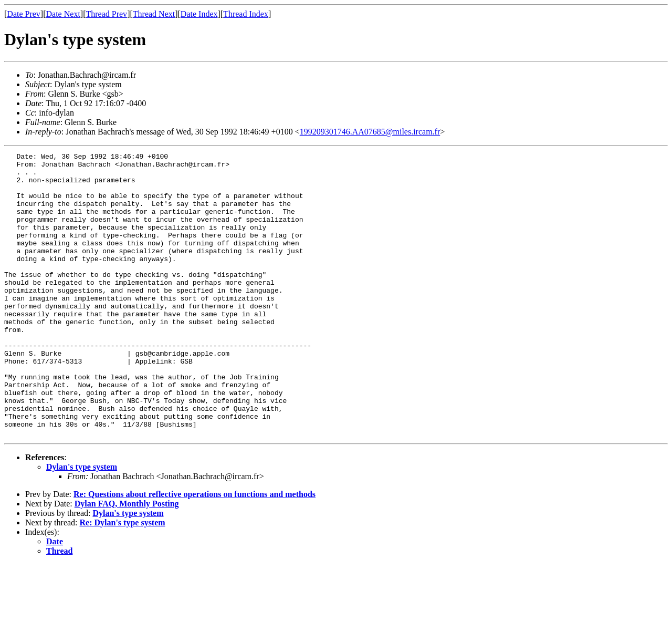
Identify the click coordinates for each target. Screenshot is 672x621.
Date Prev (24, 14)
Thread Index (246, 14)
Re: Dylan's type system (123, 579)
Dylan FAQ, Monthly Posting (127, 560)
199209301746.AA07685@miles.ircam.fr (370, 132)
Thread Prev (106, 14)
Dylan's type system (82, 524)
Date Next (63, 14)
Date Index (199, 14)
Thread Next (154, 14)
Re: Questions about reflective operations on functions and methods (195, 551)
